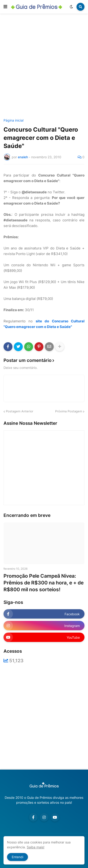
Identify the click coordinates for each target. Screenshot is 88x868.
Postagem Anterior (20, 411)
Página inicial (13, 120)
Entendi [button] (17, 857)
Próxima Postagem (69, 411)
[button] (5, 7)
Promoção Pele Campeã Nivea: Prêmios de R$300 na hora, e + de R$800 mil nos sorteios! (44, 583)
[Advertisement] (44, 67)
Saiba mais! (36, 847)
